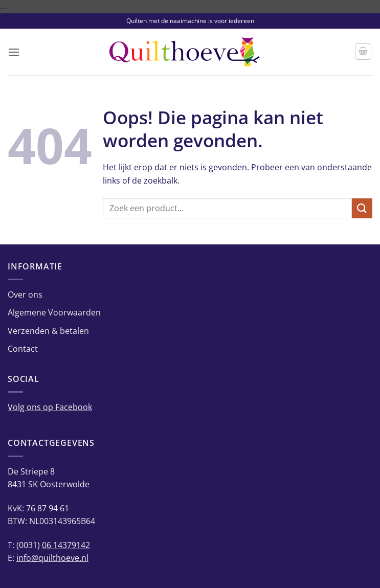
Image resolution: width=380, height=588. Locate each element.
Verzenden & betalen (48, 331)
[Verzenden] (362, 208)
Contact (23, 349)
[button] (14, 52)
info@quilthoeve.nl (52, 558)
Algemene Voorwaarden (54, 312)
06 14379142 (66, 545)
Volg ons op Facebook (50, 407)
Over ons (25, 295)
